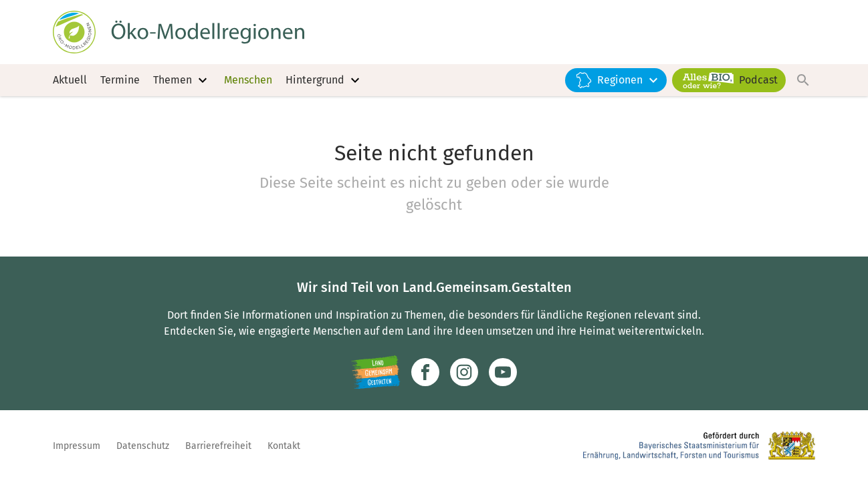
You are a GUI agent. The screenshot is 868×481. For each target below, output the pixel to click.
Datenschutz (143, 446)
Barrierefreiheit (218, 446)
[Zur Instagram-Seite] (464, 372)
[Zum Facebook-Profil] (425, 372)
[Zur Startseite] (179, 32)
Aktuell (70, 80)
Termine (120, 80)
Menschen (248, 80)
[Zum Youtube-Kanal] (503, 372)
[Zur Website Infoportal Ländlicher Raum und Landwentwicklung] (375, 372)
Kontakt (284, 446)
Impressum (77, 446)
